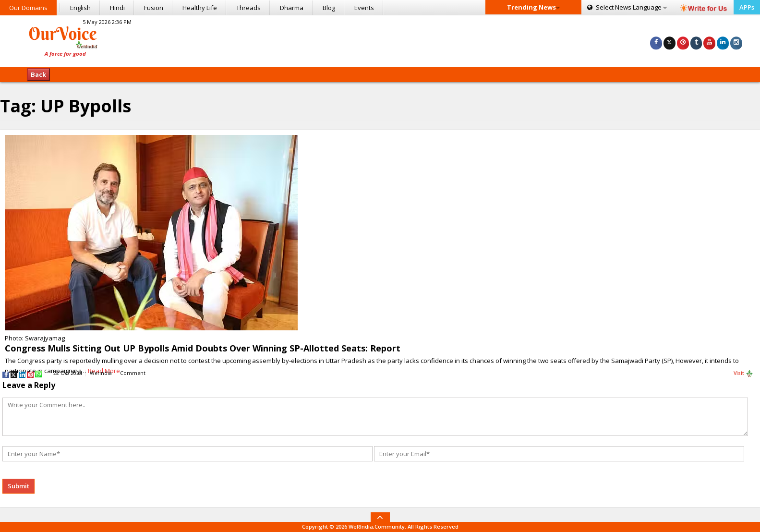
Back (38, 74)
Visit (743, 374)
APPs (747, 7)
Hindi (117, 8)
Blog (329, 8)
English (80, 8)
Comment (133, 373)
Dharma (292, 8)
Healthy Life (200, 8)
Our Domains (28, 8)
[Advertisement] (380, 40)
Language (627, 7)
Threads (248, 8)
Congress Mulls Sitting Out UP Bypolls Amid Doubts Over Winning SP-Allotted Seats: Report (203, 348)
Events (364, 8)
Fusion (154, 8)
